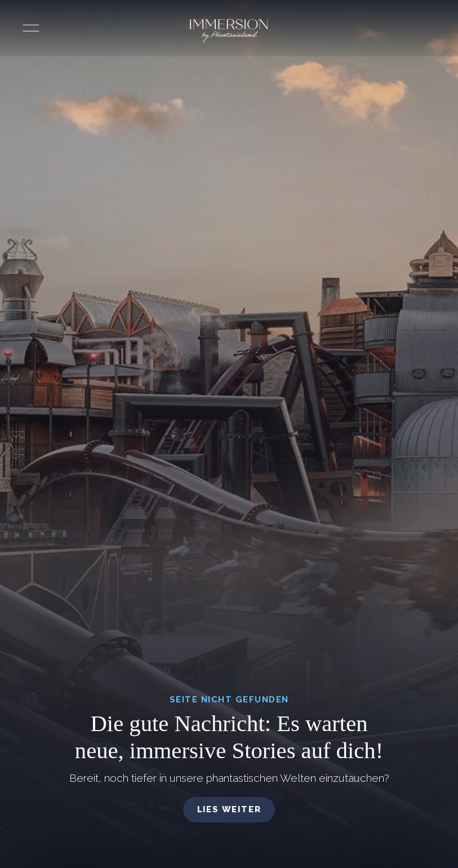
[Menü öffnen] (31, 28)
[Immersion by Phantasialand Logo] (229, 31)
